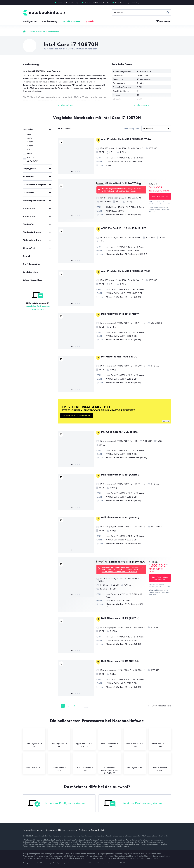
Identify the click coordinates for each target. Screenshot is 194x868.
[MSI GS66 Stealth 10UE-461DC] (76, 449)
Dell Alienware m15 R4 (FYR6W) (120, 314)
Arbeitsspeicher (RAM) (34, 200)
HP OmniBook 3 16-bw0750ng (123, 183)
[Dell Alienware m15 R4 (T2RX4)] (76, 678)
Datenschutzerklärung (55, 830)
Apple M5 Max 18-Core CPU (84, 739)
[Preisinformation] (164, 187)
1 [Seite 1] (63, 706)
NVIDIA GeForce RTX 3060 (119, 336)
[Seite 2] (86, 706)
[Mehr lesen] (65, 105)
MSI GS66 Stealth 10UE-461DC (119, 432)
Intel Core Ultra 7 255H (160, 739)
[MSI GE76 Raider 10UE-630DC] (76, 374)
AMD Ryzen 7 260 (135, 762)
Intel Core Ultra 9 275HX (84, 763)
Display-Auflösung (32, 232)
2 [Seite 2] (68, 706)
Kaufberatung (50, 21)
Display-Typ (28, 224)
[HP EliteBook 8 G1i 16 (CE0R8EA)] (76, 579)
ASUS (30, 149)
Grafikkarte (29, 192)
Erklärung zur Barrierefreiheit (92, 830)
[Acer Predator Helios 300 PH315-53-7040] (76, 288)
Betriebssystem (31, 272)
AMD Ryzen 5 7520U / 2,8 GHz (120, 207)
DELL (30, 153)
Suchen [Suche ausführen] (168, 13)
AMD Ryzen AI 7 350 (34, 739)
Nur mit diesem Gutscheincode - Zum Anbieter (119, 572)
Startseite (24, 31)
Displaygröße (29, 169)
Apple (30, 142)
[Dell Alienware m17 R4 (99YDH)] (76, 635)
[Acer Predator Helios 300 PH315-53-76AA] (76, 156)
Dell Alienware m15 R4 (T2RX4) (120, 661)
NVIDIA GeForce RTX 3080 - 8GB (122, 161)
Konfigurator (30, 21)
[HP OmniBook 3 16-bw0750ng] (76, 200)
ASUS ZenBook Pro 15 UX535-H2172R (124, 228)
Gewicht (27, 256)
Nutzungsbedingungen (33, 830)
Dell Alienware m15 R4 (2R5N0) (120, 517)
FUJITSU (31, 157)
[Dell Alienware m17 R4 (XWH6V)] (76, 492)
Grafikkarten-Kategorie (34, 185)
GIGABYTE (32, 161)
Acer (29, 134)
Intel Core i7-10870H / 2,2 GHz (121, 158)
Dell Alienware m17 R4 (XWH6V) (121, 475)
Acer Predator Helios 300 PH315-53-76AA (126, 139)
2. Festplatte (29, 216)
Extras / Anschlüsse (33, 280)
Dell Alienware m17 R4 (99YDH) (120, 618)
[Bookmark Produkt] (61, 142)
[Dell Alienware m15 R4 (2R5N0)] (76, 535)
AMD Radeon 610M (115, 211)
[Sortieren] (156, 128)
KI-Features (29, 177)
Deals (91, 21)
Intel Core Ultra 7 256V (110, 739)
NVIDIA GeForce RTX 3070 (119, 540)
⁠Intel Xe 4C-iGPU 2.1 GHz (118, 600)
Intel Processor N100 (160, 763)
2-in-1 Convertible (32, 264)
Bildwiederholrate (32, 240)
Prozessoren (54, 32)
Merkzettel (165, 21)
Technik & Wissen (72, 21)
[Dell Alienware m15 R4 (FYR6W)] (76, 331)
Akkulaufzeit (29, 248)
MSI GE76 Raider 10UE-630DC (119, 357)
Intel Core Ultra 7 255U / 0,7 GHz (122, 594)
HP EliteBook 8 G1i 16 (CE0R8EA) (125, 562)
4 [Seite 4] (80, 706)
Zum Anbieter (131, 191)
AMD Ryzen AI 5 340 (59, 739)
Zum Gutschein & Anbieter (160, 578)
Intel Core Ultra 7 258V (135, 739)
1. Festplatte (29, 208)
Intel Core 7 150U (34, 762)
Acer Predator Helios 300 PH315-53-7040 (126, 271)
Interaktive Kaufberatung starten (133, 804)
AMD (30, 138)
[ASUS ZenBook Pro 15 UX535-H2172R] (76, 245)
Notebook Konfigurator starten (57, 804)
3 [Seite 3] (74, 706)
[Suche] (141, 13)
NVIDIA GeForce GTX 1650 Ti (120, 250)
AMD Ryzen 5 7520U (59, 763)
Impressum (72, 830)
